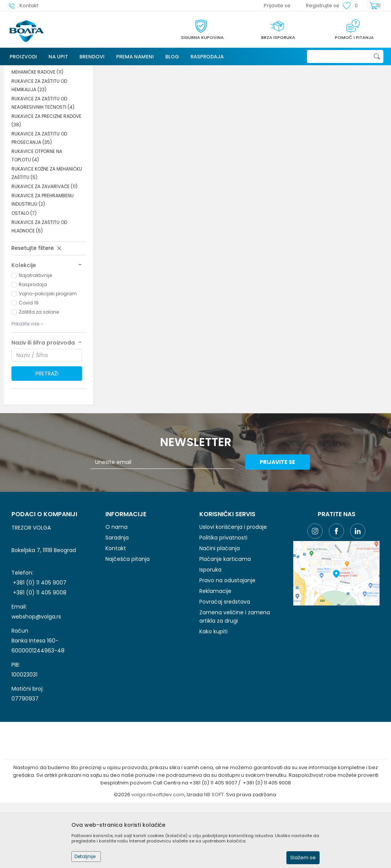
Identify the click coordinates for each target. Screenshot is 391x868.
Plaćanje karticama (225, 624)
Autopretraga (290, 85)
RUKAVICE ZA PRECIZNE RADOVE (46, 186)
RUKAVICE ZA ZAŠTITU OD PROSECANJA (39, 203)
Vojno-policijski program (48, 359)
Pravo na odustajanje (227, 646)
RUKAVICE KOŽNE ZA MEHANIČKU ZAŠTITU (47, 238)
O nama (116, 592)
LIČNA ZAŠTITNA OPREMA (96, 70)
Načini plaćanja (220, 614)
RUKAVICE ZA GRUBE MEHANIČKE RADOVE (37, 133)
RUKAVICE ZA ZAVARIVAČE (44, 252)
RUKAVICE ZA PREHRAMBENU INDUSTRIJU (43, 265)
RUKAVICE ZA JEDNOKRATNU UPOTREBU (43, 115)
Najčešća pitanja (128, 624)
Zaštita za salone (39, 377)
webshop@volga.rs (36, 682)
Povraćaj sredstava (225, 667)
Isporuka (210, 635)
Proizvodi (53, 70)
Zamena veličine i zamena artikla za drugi (235, 682)
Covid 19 (29, 368)
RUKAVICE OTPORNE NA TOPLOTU (37, 221)
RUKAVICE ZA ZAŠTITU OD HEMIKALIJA (39, 151)
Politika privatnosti (223, 603)
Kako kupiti (213, 697)
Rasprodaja (33, 350)
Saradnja (117, 603)
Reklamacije (215, 656)
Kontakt (116, 614)
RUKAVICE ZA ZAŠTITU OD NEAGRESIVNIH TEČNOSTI (43, 168)
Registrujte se (323, 6)
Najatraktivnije (35, 341)
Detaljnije (85, 856)
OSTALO (24, 278)
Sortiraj (326, 85)
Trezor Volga (22, 70)
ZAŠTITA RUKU (145, 70)
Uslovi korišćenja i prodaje (233, 592)
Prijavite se (279, 527)
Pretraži (47, 439)
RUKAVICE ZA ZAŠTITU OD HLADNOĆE (39, 292)
